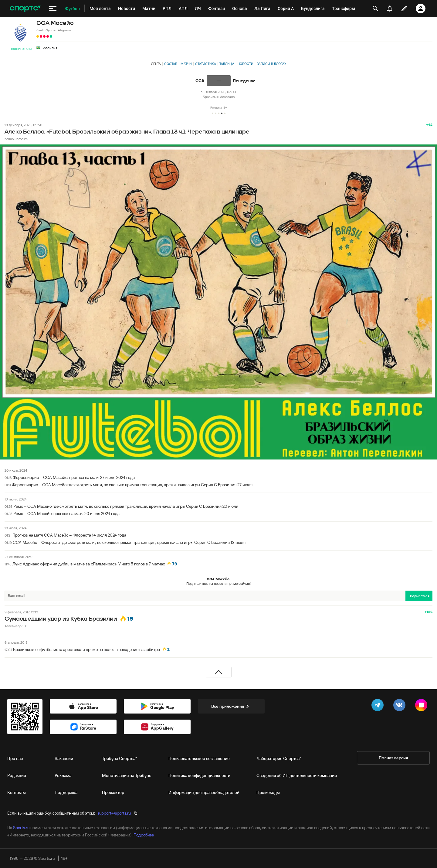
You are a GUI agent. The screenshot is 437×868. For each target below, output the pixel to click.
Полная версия (393, 758)
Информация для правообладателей (204, 792)
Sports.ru (21, 828)
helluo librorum (16, 139)
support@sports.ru (114, 813)
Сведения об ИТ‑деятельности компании (297, 775)
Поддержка (66, 792)
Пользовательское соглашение (199, 758)
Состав (171, 64)
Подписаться (21, 49)
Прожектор (113, 792)
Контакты (17, 792)
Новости (246, 64)
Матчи (186, 64)
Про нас (15, 758)
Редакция (17, 775)
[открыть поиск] (375, 8)
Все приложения (231, 706)
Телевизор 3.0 (16, 626)
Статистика (206, 64)
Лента (156, 64)
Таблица (227, 64)
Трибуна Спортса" (119, 758)
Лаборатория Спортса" (279, 758)
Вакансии (64, 758)
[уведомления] (390, 8)
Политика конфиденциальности (199, 775)
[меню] (53, 8)
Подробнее (144, 835)
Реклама (63, 775)
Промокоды (268, 792)
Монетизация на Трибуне (127, 775)
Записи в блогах (271, 64)
